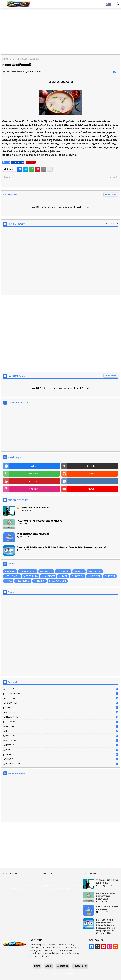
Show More (111, 376)
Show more (111, 194)
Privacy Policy (80, 966)
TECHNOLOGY (24, 581)
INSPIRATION (95, 576)
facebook (33, 466)
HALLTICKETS (49, 576)
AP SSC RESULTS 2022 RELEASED (33, 534)
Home (5, 59)
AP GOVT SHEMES (29, 571)
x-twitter (92, 466)
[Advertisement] (60, 32)
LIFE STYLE (15, 59)
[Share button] (50, 169)
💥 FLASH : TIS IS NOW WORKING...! (34, 508)
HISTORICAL (79, 576)
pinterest (33, 481)
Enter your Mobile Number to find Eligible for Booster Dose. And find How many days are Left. (62, 547)
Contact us (62, 966)
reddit (92, 474)
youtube (92, 489)
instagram (33, 489)
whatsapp (34, 474)
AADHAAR (11, 571)
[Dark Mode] (118, 4)
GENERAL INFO (18, 162)
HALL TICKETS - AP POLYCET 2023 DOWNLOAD (39, 521)
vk (92, 481)
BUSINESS (80, 571)
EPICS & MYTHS (13, 576)
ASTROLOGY (47, 571)
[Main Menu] (4, 4)
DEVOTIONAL (96, 571)
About (49, 966)
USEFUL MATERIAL (59, 581)
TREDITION (41, 581)
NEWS (9, 581)
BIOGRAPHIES (64, 571)
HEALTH (64, 576)
